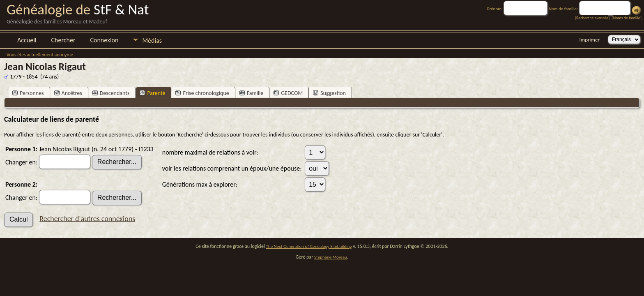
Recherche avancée (592, 18)
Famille (252, 93)
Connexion (104, 40)
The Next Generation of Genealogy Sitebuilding (309, 246)
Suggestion (329, 93)
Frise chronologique (202, 93)
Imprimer (590, 40)
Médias (152, 40)
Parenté (152, 93)
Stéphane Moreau (331, 257)
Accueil (27, 40)
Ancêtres (68, 93)
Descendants (111, 93)
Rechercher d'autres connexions (87, 218)
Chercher (63, 40)
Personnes (28, 93)
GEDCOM (288, 93)
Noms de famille (627, 18)
